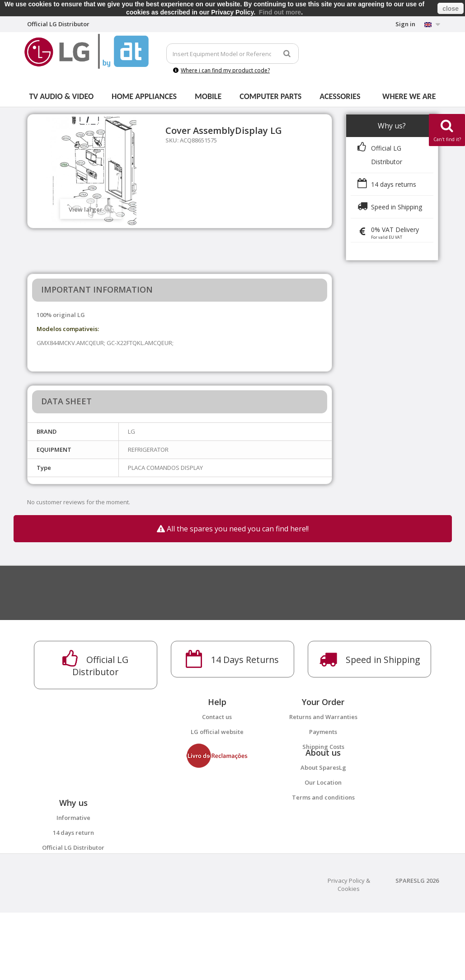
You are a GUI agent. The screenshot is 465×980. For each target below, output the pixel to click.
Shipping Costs (323, 747)
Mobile (208, 96)
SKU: (172, 140)
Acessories (340, 96)
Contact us (217, 717)
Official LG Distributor (73, 892)
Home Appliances (144, 96)
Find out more (280, 12)
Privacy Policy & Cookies (349, 952)
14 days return (73, 877)
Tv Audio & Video (62, 96)
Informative (73, 862)
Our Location (323, 805)
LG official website (217, 732)
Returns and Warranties (323, 717)
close (451, 9)
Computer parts (270, 96)
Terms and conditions (323, 819)
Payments (323, 732)
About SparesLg (323, 790)
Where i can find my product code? (221, 70)
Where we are (409, 96)
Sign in (405, 24)
